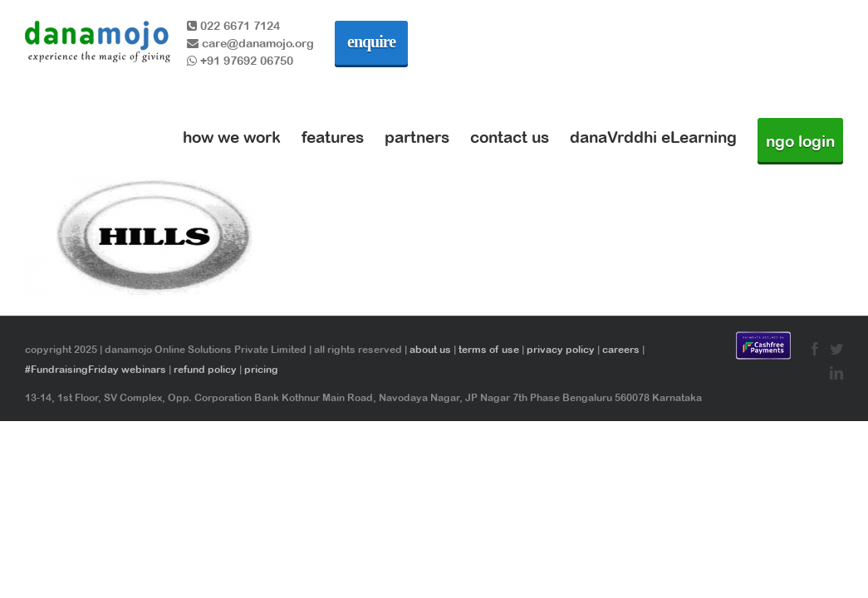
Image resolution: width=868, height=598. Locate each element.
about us (430, 350)
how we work (232, 137)
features (333, 137)
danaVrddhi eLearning (653, 137)
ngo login (800, 141)
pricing (261, 370)
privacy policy (561, 350)
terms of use (489, 350)
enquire (371, 42)
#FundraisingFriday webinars (96, 370)
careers (621, 350)
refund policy (205, 370)
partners (417, 137)
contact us (510, 137)
